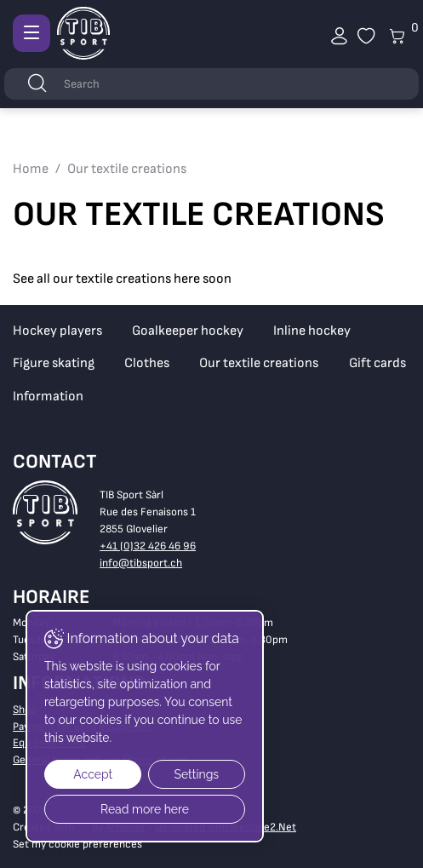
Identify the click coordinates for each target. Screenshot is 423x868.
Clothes (147, 363)
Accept (93, 774)
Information (48, 397)
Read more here (145, 809)
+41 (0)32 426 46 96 (148, 546)
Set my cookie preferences (77, 844)
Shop (25, 710)
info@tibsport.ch (141, 563)
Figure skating (54, 363)
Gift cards (377, 363)
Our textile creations (259, 363)
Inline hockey (312, 331)
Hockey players (57, 331)
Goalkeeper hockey (188, 331)
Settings (196, 774)
